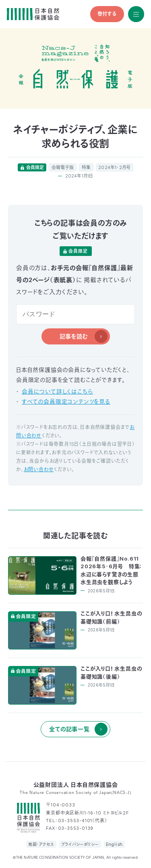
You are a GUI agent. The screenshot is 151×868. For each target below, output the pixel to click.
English (115, 844)
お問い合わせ (39, 469)
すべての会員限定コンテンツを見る (66, 401)
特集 (86, 167)
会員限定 (35, 167)
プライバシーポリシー (80, 844)
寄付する (107, 14)
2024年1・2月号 (114, 167)
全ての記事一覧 (69, 729)
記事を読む (74, 336)
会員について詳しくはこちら (57, 391)
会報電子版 (63, 167)
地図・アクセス (41, 844)
